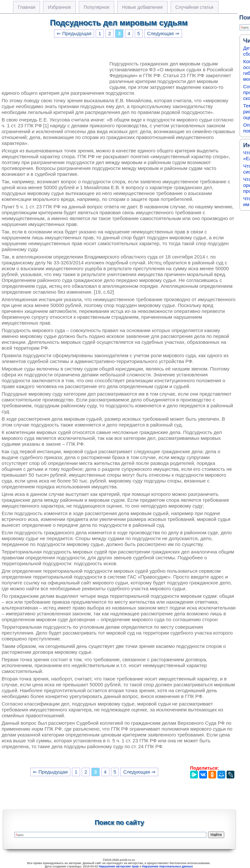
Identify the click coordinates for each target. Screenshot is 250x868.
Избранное (59, 7)
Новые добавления (142, 7)
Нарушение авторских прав (119, 866)
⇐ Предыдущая (74, 34)
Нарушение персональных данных (168, 866)
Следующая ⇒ (163, 34)
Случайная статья (194, 7)
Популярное (97, 7)
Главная (27, 7)
